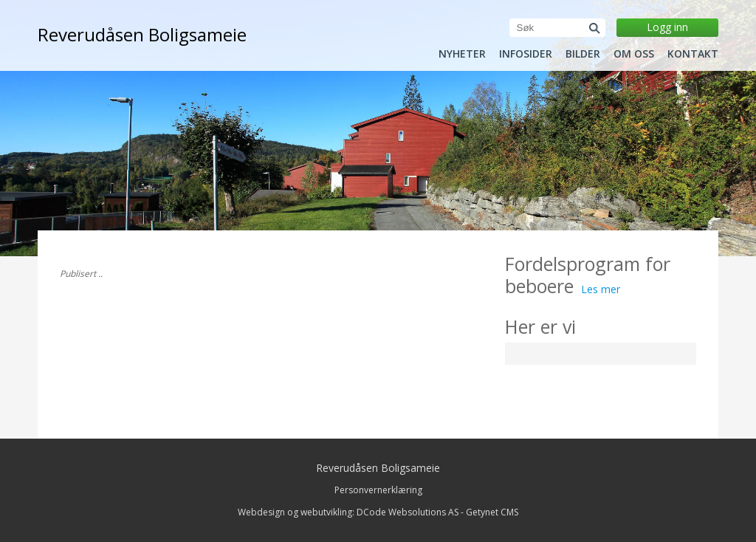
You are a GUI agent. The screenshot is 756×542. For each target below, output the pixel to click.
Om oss (634, 54)
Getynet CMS (492, 512)
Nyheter (462, 54)
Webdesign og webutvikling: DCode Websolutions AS (348, 512)
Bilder (583, 54)
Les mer (601, 289)
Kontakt (693, 54)
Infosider (526, 54)
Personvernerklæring (378, 490)
